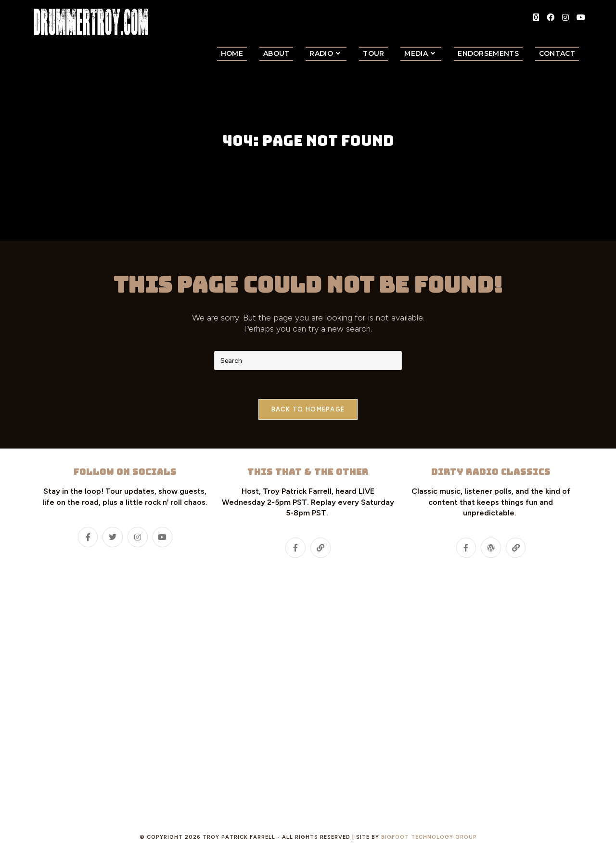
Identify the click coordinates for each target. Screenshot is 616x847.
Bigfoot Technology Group (429, 837)
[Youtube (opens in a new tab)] (581, 18)
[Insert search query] (308, 360)
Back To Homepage (308, 409)
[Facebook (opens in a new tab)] (551, 18)
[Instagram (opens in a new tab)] (565, 18)
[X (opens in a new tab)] (536, 18)
